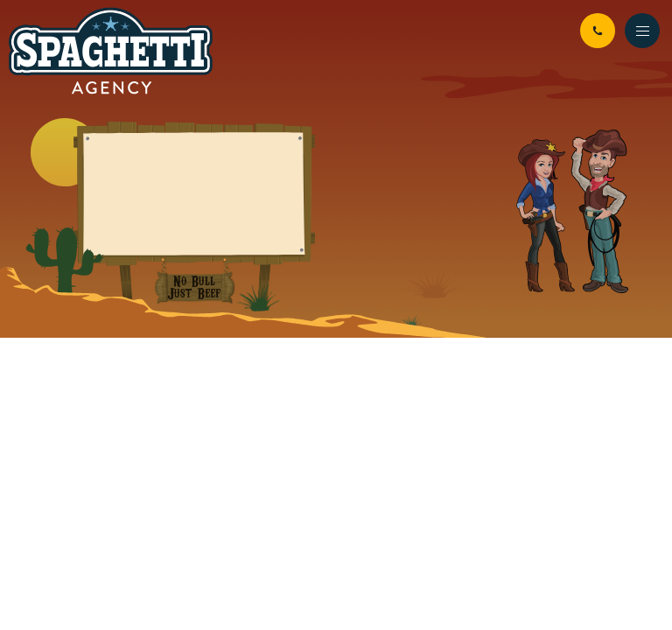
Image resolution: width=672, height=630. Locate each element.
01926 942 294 (598, 31)
